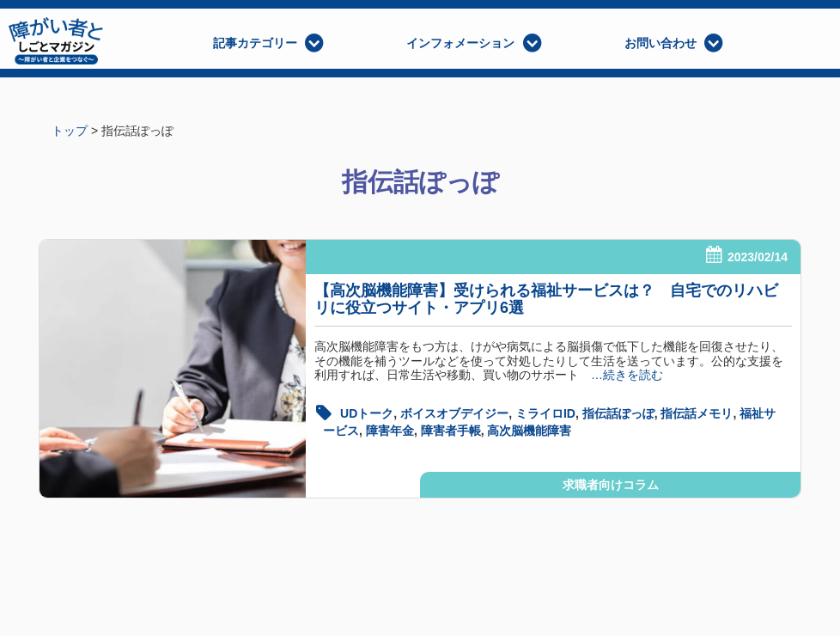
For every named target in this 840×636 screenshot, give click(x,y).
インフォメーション (460, 43)
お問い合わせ (660, 43)
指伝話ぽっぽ (618, 413)
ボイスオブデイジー (454, 413)
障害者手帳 (451, 431)
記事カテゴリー (255, 43)
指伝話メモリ (697, 413)
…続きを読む (621, 375)
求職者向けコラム (611, 485)
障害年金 (390, 431)
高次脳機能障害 (529, 431)
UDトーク (367, 413)
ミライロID (545, 413)
